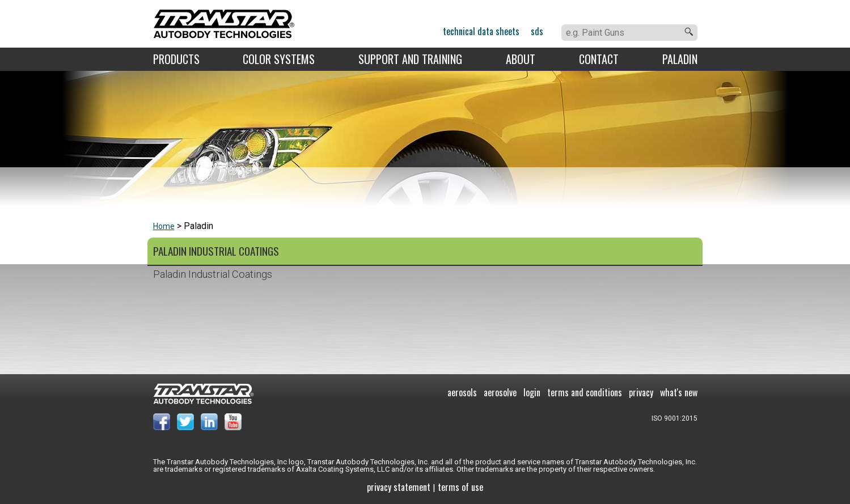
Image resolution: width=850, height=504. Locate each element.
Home (164, 226)
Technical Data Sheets (481, 31)
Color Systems (279, 59)
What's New (679, 392)
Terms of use (460, 487)
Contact (599, 59)
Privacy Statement (399, 487)
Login (532, 392)
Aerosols (462, 392)
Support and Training (410, 59)
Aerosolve (500, 392)
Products (176, 59)
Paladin (680, 59)
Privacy (641, 392)
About (521, 59)
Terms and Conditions (585, 392)
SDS (537, 31)
